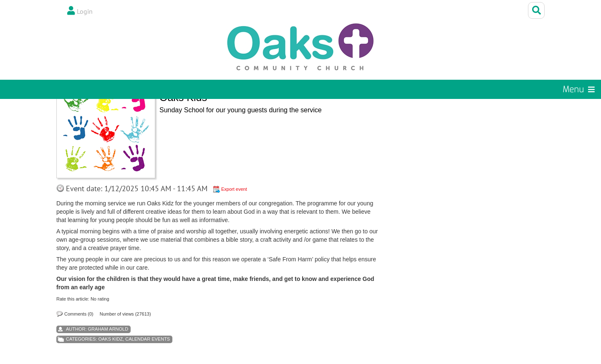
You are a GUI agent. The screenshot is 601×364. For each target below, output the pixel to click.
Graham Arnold (108, 329)
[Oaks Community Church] (300, 47)
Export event (234, 189)
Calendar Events (148, 339)
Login (85, 11)
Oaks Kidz (110, 339)
